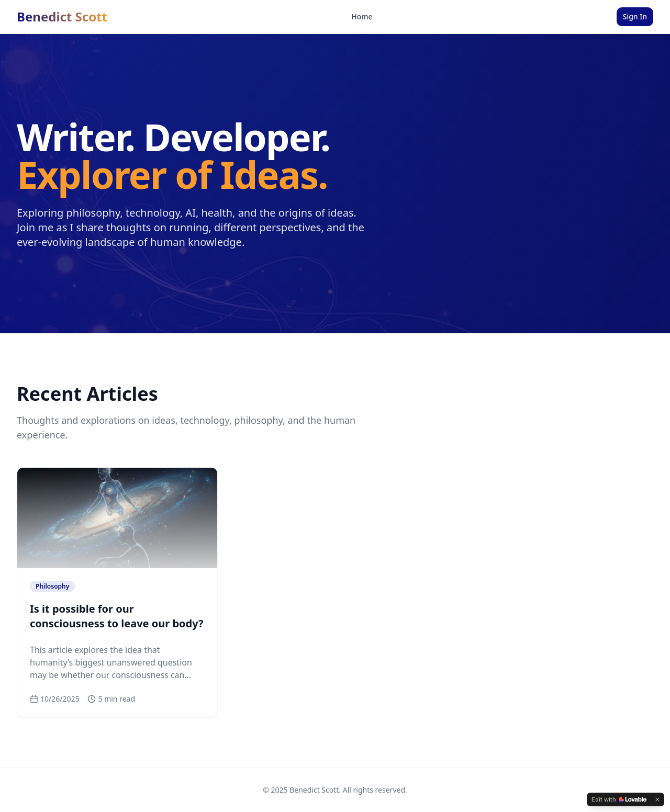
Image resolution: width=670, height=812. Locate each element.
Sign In (635, 16)
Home (362, 16)
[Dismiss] (657, 799)
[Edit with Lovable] (619, 799)
